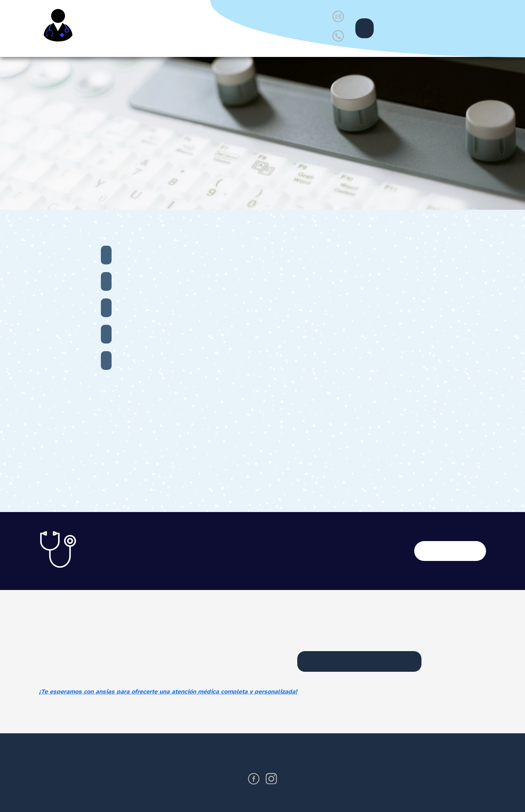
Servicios (194, 28)
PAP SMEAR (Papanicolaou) (106, 308)
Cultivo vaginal (106, 334)
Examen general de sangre (106, 361)
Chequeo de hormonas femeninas (106, 255)
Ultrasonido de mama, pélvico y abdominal (106, 281)
